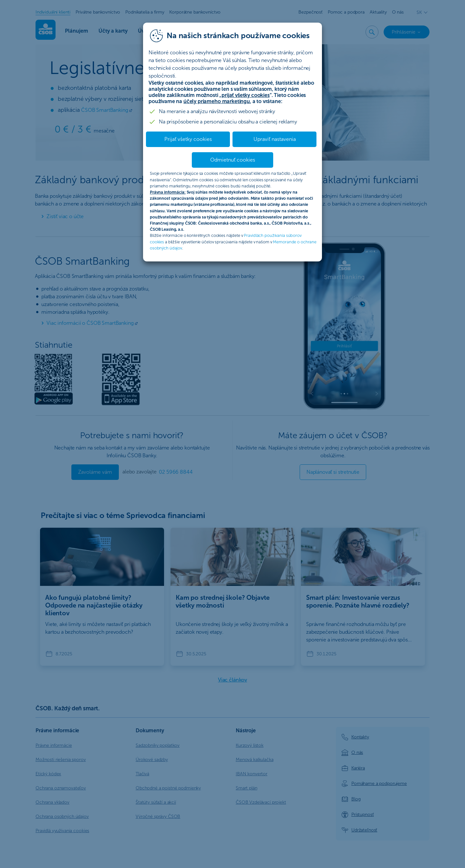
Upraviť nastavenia (275, 139)
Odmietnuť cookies (233, 160)
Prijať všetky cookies (188, 139)
